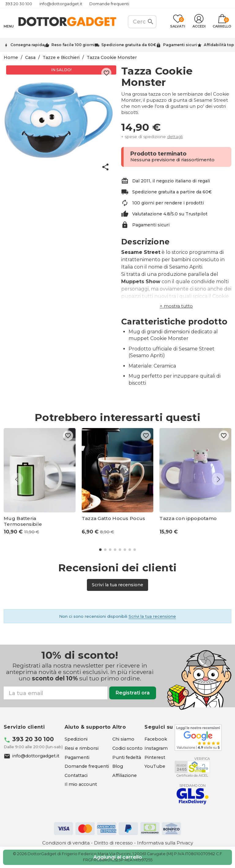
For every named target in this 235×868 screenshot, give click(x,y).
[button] (176, 306)
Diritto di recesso (113, 843)
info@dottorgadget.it (61, 4)
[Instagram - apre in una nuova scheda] (156, 748)
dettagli (175, 137)
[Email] (56, 693)
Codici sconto (127, 748)
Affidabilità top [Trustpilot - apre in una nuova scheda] (219, 45)
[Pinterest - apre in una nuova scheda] (155, 757)
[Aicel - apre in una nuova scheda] (192, 767)
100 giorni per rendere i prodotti (168, 203)
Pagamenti (77, 757)
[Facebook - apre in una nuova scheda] (156, 739)
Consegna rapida (27, 45)
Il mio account (81, 784)
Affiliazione (125, 775)
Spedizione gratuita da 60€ (129, 45)
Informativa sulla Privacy (165, 843)
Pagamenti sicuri (180, 45)
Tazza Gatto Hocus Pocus (114, 518)
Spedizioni (76, 739)
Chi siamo (123, 739)
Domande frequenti (109, 4)
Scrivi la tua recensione (117, 585)
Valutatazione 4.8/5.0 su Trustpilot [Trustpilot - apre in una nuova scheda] (170, 214)
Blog (118, 766)
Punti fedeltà (127, 757)
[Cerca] (142, 22)
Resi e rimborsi (82, 748)
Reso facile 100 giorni (73, 45)
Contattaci (76, 775)
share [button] (105, 167)
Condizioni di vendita (66, 843)
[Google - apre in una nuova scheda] (198, 738)
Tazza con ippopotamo (188, 518)
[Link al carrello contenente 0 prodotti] (222, 22)
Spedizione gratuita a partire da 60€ (172, 192)
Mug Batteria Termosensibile (23, 521)
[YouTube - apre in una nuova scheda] (155, 766)
